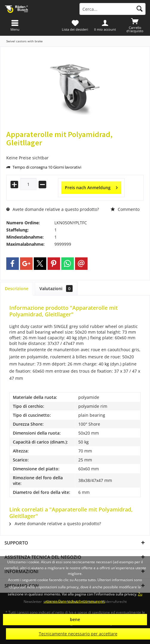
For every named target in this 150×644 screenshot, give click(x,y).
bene (75, 619)
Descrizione (17, 288)
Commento (125, 209)
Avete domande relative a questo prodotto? (53, 209)
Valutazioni (56, 288)
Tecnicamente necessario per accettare (78, 634)
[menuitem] (135, 25)
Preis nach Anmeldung (91, 187)
